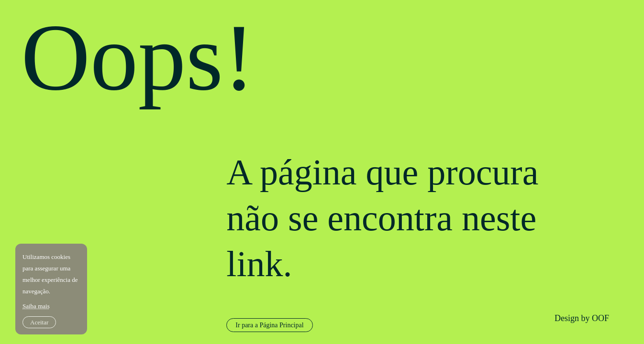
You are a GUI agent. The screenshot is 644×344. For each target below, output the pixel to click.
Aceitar (39, 322)
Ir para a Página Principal (269, 325)
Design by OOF (582, 318)
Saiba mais (36, 306)
